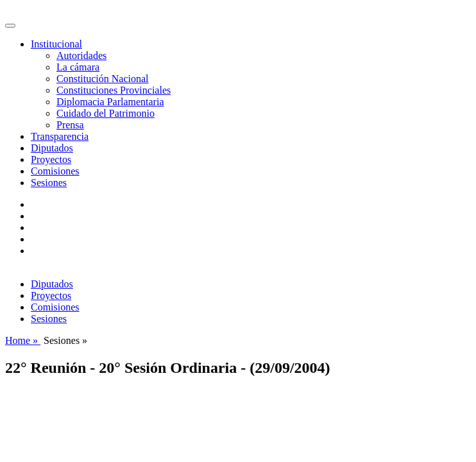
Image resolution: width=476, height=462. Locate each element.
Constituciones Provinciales (114, 90)
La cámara (78, 67)
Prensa (70, 125)
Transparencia (60, 136)
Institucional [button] (56, 44)
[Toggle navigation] (10, 26)
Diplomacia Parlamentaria (110, 102)
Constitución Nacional (103, 79)
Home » (23, 340)
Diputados (52, 148)
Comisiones (55, 171)
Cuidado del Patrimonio (106, 113)
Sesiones (49, 183)
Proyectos (51, 159)
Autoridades (81, 56)
